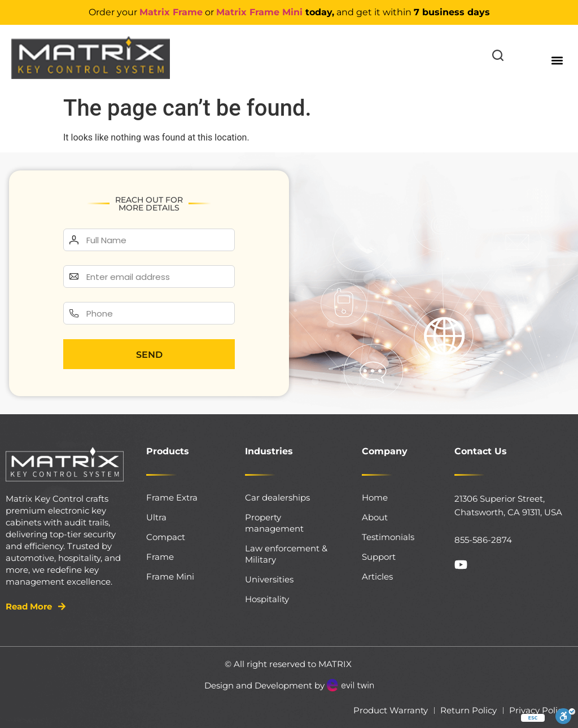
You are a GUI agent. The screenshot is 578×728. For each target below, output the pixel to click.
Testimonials (388, 537)
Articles (377, 576)
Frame (160, 557)
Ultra (156, 517)
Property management (274, 523)
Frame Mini (170, 576)
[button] (557, 60)
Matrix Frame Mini (259, 12)
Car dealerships (277, 497)
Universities (269, 579)
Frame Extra (172, 497)
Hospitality (267, 599)
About (375, 517)
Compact (166, 537)
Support (379, 557)
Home (375, 497)
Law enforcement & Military (286, 554)
